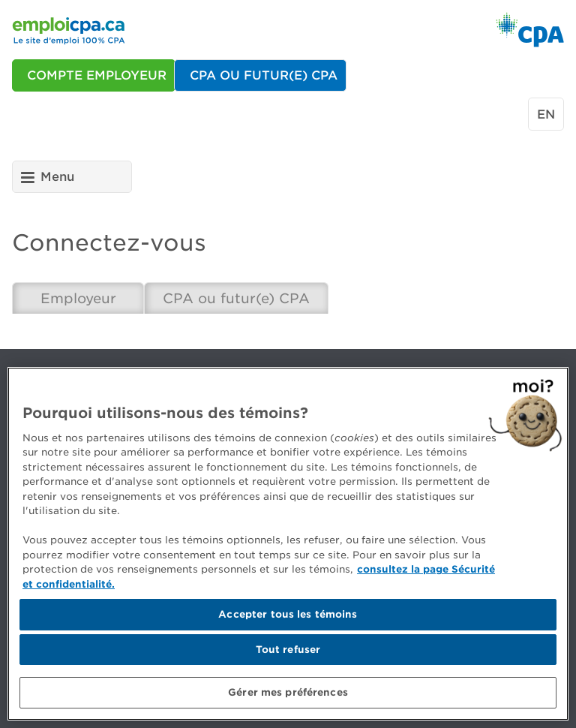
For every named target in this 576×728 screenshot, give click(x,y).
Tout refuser (288, 650)
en (546, 114)
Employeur (78, 298)
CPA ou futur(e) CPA (236, 298)
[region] (288, 544)
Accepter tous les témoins (288, 614)
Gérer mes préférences (288, 692)
